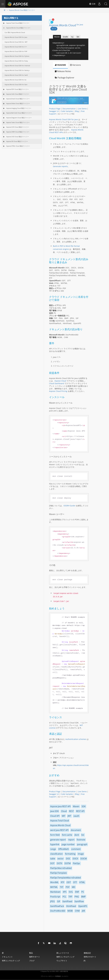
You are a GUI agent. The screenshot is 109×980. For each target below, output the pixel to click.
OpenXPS (83, 906)
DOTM (68, 863)
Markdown (55, 892)
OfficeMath (64, 849)
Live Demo (82, 109)
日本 (92, 4)
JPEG (53, 901)
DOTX (60, 863)
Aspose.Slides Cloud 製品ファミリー (18, 103)
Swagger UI (54, 111)
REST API (80, 811)
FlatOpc (77, 863)
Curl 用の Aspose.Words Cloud (15, 32)
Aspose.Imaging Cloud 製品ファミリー (19, 108)
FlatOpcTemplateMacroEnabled (65, 878)
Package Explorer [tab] (65, 78)
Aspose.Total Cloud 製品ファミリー (18, 23)
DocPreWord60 (58, 911)
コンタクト (65, 976)
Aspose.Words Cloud (66, 25)
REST (71, 811)
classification (56, 854)
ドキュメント (7, 957)
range (53, 849)
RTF (63, 882)
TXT (62, 887)
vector (61, 859)
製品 (31, 953)
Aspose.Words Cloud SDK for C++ (16, 47)
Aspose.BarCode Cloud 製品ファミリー (19, 113)
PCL (64, 897)
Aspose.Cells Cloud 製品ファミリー (18, 94)
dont (77, 835)
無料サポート (35, 957)
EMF (77, 892)
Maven (76, 806)
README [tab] (60, 65)
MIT (64, 816)
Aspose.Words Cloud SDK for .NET (16, 42)
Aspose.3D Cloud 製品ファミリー (17, 141)
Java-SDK (55, 811)
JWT (69, 816)
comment (76, 849)
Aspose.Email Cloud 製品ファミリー (18, 99)
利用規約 (58, 976)
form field (55, 835)
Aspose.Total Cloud (60, 821)
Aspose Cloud (60, 381)
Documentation (69, 109)
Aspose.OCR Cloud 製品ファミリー (18, 127)
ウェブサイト (62, 961)
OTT (75, 882)
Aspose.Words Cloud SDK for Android (17, 66)
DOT (52, 863)
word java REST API (59, 830)
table (53, 859)
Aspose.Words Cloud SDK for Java (16, 37)
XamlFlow (79, 901)
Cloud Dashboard (57, 383)
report (71, 840)
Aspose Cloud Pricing (58, 391)
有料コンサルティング (11, 961)
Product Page (55, 109)
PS (83, 892)
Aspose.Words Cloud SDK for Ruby (16, 61)
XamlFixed (67, 901)
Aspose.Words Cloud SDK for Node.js (17, 70)
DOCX (75, 859)
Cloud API (55, 816)
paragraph (82, 844)
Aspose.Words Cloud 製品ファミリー (22, 10)
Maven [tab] (57, 37)
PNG (77, 897)
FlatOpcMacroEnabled (61, 868)
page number (68, 844)
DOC (68, 859)
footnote (81, 840)
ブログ (32, 961)
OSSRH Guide (69, 506)
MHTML (54, 887)
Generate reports (60, 166)
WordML (54, 882)
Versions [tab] (75, 65)
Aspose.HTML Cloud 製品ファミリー (18, 146)
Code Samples (67, 111)
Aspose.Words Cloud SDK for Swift (16, 75)
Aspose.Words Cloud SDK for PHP (16, 51)
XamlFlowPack (57, 906)
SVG (71, 892)
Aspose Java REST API (60, 806)
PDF (68, 887)
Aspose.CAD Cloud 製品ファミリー (17, 137)
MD (74, 887)
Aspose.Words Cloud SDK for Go (15, 80)
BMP (83, 897)
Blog (77, 111)
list (83, 835)
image (81, 854)
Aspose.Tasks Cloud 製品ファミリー (18, 122)
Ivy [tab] (72, 37)
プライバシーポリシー (48, 976)
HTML (82, 882)
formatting (70, 854)
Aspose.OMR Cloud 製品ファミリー (18, 132)
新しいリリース (63, 953)
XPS (65, 892)
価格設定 (87, 953)
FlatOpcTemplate (58, 873)
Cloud (64, 811)
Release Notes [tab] (63, 71)
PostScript (55, 897)
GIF (59, 901)
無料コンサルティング (65, 957)
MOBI (70, 911)
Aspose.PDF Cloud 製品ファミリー (17, 89)
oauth (76, 816)
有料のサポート (90, 957)
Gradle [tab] (65, 37)
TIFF (70, 897)
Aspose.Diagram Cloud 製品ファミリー (19, 118)
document (76, 830)
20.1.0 (54, 29)
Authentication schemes (76, 739)
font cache (67, 835)
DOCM (84, 859)
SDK (84, 806)
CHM (77, 911)
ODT (69, 882)
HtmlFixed (71, 906)
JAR (83, 911)
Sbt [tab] (78, 37)
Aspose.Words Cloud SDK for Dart (16, 84)
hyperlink (55, 844)
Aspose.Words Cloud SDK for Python (17, 56)
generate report (58, 840)
